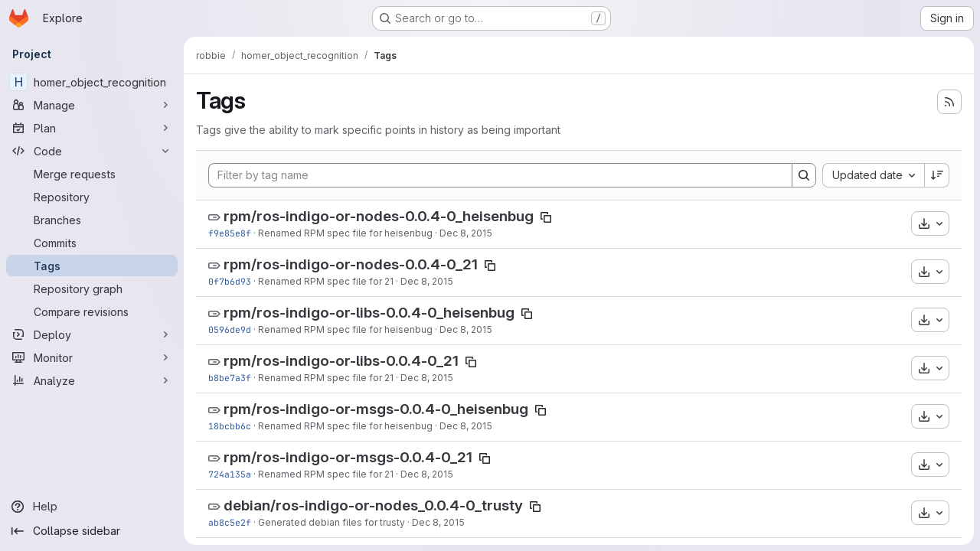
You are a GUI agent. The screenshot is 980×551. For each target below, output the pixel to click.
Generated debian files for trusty (332, 522)
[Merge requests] (92, 174)
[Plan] (92, 128)
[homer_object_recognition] (92, 82)
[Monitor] (92, 357)
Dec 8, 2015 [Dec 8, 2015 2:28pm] (438, 522)
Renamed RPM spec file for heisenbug (345, 233)
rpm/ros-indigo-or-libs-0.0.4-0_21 (341, 361)
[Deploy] (92, 334)
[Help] (92, 507)
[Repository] (92, 197)
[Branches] (92, 220)
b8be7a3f (230, 378)
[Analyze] (92, 380)
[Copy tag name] (546, 217)
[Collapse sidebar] (92, 531)
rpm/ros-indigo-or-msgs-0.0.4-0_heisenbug (376, 409)
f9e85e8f (230, 233)
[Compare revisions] (92, 311)
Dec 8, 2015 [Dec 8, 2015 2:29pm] (466, 233)
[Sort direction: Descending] (937, 175)
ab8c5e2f (230, 522)
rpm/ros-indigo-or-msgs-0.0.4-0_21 (348, 457)
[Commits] (92, 243)
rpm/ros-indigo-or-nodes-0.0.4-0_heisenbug (379, 216)
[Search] (804, 175)
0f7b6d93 (230, 281)
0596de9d (230, 329)
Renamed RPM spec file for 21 (326, 281)
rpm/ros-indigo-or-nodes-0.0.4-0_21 (351, 264)
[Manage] (92, 105)
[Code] (92, 151)
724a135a (230, 474)
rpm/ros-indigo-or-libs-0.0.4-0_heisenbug (369, 313)
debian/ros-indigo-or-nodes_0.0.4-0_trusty (373, 505)
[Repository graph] (92, 289)
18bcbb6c (230, 426)
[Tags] (92, 266)
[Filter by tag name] (500, 175)
